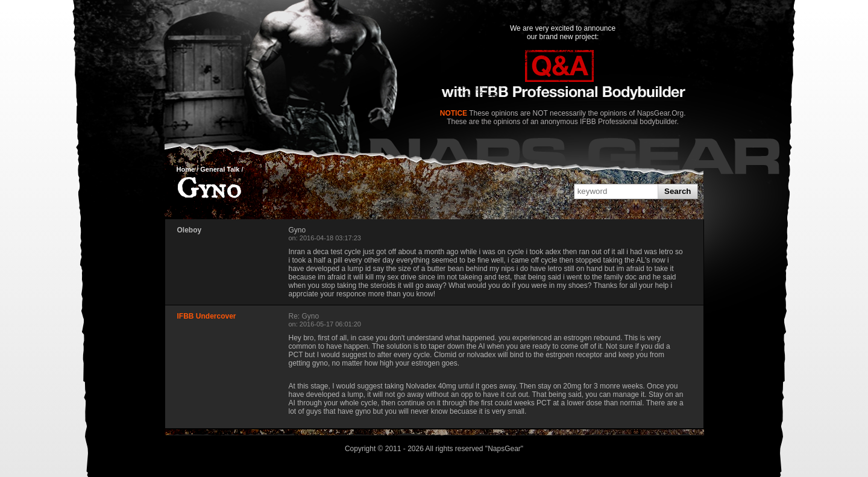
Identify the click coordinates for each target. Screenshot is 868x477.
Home (186, 169)
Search (678, 191)
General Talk (220, 169)
